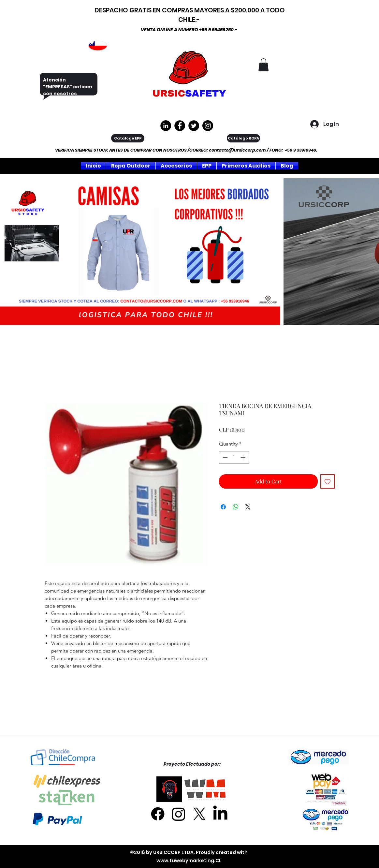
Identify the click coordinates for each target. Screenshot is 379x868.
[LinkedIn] (220, 814)
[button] (263, 65)
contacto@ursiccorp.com (237, 150)
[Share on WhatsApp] (236, 507)
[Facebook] (158, 814)
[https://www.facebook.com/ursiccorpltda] (180, 126)
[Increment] (244, 457)
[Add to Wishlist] (328, 481)
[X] (199, 814)
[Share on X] (248, 507)
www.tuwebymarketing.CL (189, 861)
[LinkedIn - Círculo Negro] (166, 126)
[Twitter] (194, 126)
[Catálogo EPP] (128, 138)
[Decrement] (224, 457)
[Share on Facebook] (223, 507)
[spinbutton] (234, 457)
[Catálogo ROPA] (243, 138)
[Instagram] (208, 126)
